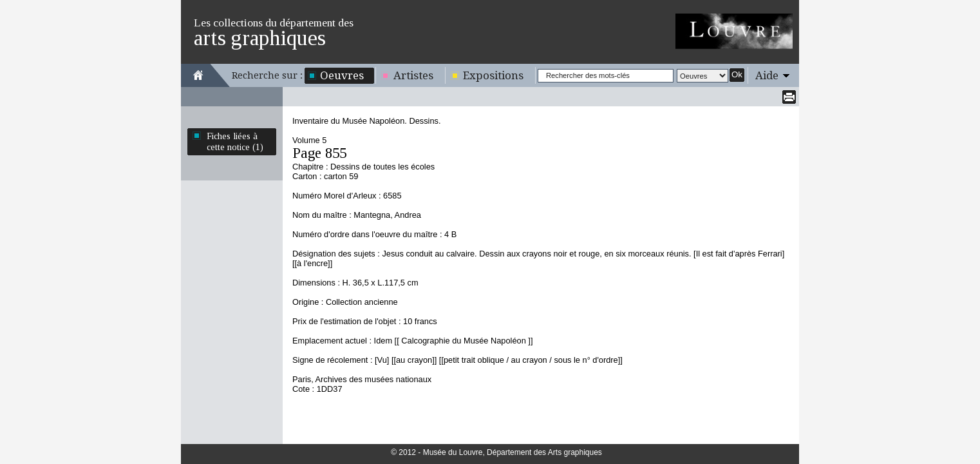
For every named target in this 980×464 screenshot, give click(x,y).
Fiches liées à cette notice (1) (235, 141)
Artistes (413, 75)
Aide (767, 75)
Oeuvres (342, 75)
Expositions (493, 75)
